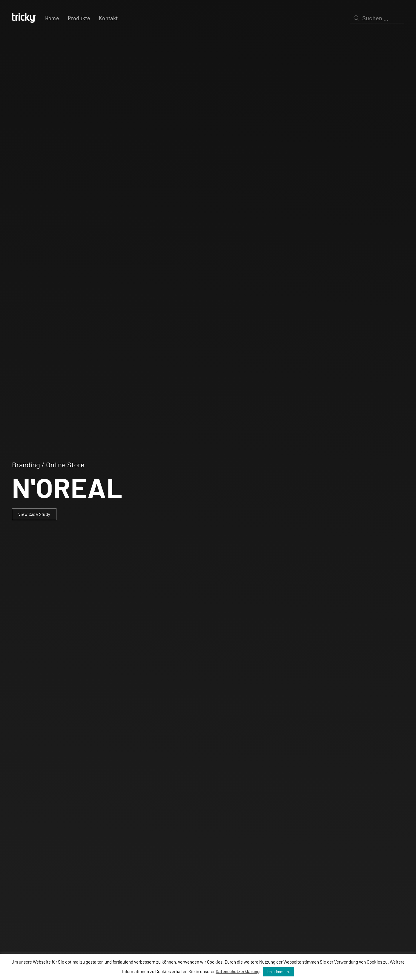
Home (52, 18)
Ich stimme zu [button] (278, 972)
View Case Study (34, 514)
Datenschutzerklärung (238, 971)
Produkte (79, 18)
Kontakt (108, 18)
